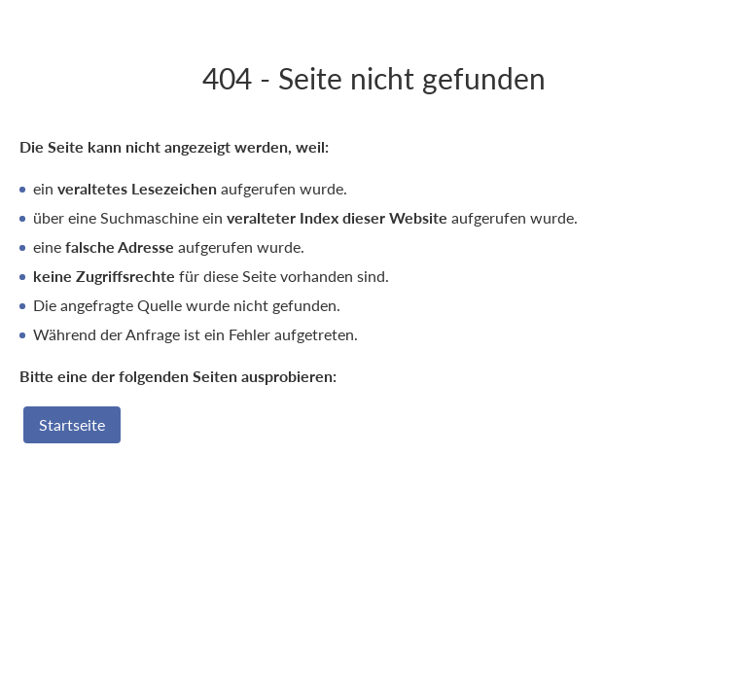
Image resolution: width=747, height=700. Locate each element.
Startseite (72, 424)
